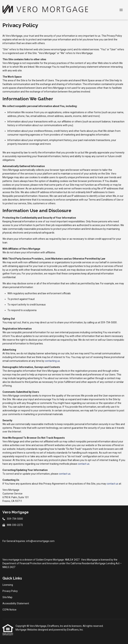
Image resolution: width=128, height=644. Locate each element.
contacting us (52, 361)
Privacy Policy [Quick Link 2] (10, 591)
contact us (84, 464)
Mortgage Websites (27, 630)
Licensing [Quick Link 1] (8, 585)
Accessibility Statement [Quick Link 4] (16, 603)
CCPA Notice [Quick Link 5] (9, 610)
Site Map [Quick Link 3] (7, 597)
